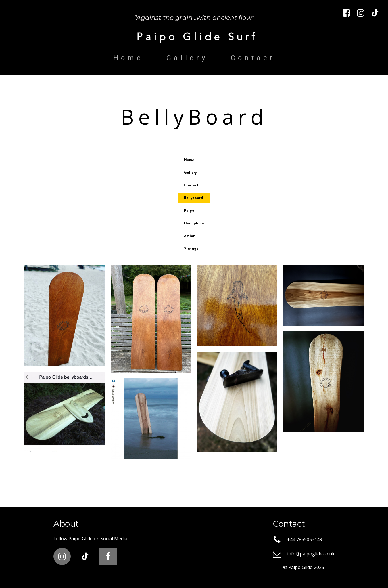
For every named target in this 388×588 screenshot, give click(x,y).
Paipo (189, 211)
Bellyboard (193, 198)
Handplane (194, 224)
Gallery (187, 58)
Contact (253, 58)
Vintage (191, 249)
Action (190, 236)
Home (128, 58)
